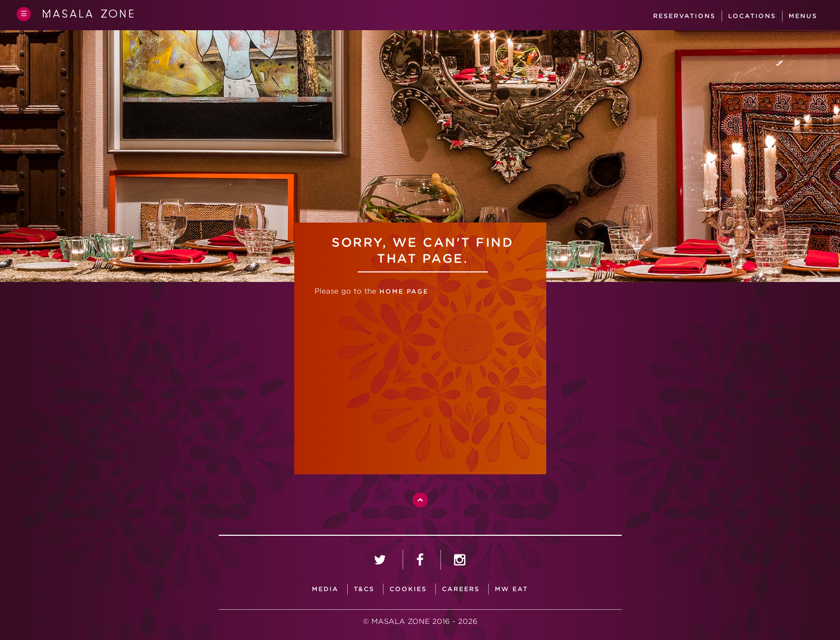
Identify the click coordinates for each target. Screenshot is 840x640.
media (325, 589)
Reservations (686, 16)
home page (402, 291)
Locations (754, 16)
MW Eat (511, 589)
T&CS (364, 589)
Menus (804, 16)
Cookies (408, 589)
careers (461, 589)
